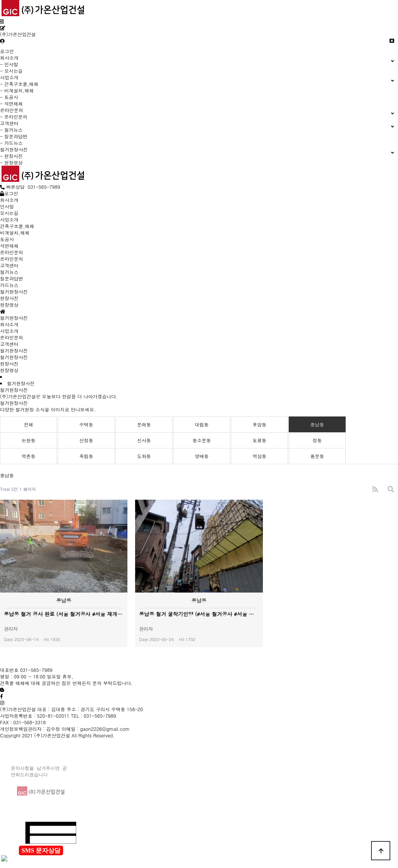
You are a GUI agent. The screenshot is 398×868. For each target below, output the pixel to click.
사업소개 (9, 331)
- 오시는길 (11, 71)
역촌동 (28, 456)
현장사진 (9, 363)
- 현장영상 (11, 162)
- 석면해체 (11, 103)
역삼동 (259, 456)
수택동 (86, 424)
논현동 (28, 440)
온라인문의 (12, 337)
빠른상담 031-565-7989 (30, 187)
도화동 (144, 456)
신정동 (86, 440)
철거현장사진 (14, 350)
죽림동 (86, 456)
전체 (28, 424)
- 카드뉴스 (11, 143)
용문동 (317, 456)
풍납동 (317, 424)
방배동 (202, 456)
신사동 (144, 440)
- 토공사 (9, 97)
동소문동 (202, 440)
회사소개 (9, 324)
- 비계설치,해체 (17, 90)
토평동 (259, 440)
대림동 (202, 424)
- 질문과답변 (14, 136)
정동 (317, 440)
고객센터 (9, 344)
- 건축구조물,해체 (19, 84)
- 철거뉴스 (11, 130)
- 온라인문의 (14, 117)
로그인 (7, 51)
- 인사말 (9, 64)
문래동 (144, 424)
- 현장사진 (11, 156)
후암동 (259, 424)
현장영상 (9, 370)
